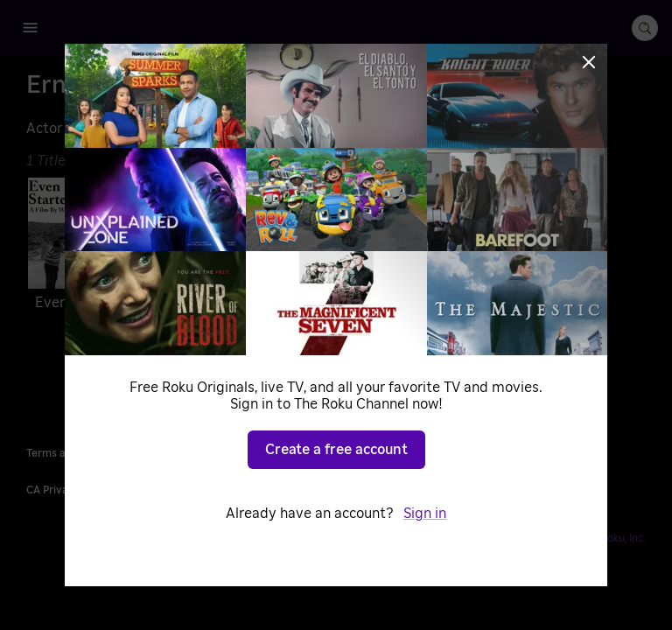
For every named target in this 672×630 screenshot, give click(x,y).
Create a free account (336, 450)
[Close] (589, 62)
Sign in (425, 514)
